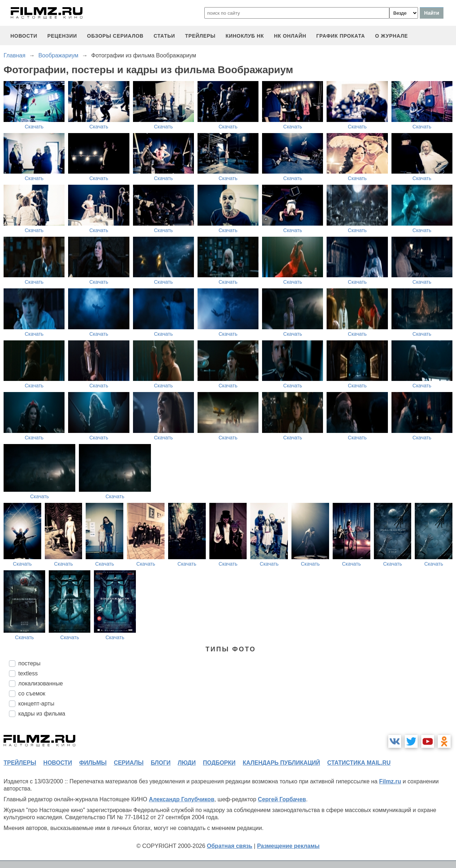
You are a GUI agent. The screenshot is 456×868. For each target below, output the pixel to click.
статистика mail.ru (359, 763)
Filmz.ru (390, 781)
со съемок (32, 694)
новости (24, 36)
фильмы (93, 763)
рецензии (62, 36)
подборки (219, 763)
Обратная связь (230, 846)
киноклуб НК (245, 36)
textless (28, 673)
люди (187, 763)
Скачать (34, 127)
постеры (29, 663)
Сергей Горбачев (282, 799)
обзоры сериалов (115, 36)
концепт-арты (36, 704)
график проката (341, 36)
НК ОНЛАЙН (290, 36)
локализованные (41, 683)
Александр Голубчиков (182, 799)
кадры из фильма (42, 714)
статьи (164, 36)
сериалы (129, 763)
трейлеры (200, 36)
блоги (160, 763)
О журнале (391, 36)
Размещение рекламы (288, 846)
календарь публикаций (281, 763)
